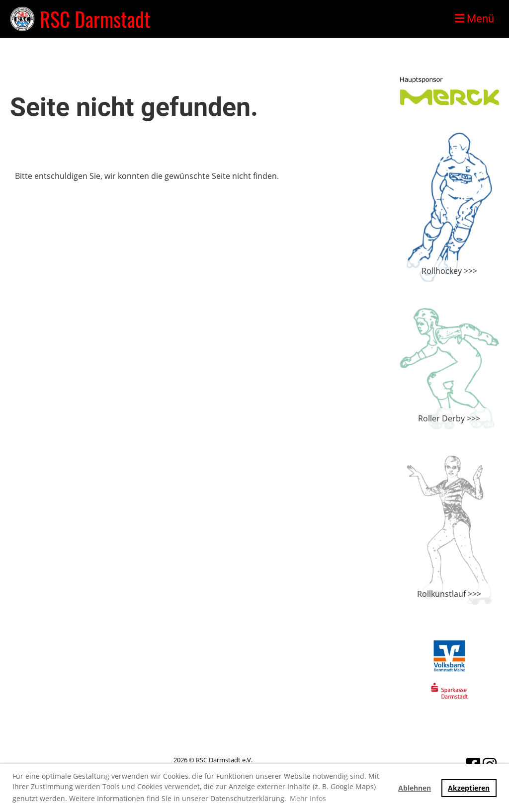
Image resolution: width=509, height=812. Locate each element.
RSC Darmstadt (95, 19)
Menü (474, 19)
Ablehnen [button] (415, 788)
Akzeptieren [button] (469, 788)
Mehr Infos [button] (308, 798)
